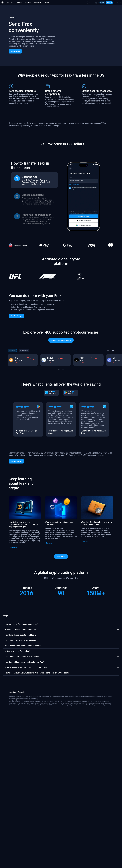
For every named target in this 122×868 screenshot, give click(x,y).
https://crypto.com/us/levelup (97, 728)
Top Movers (24, 373)
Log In (102, 3)
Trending (12, 373)
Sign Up (109, 3)
